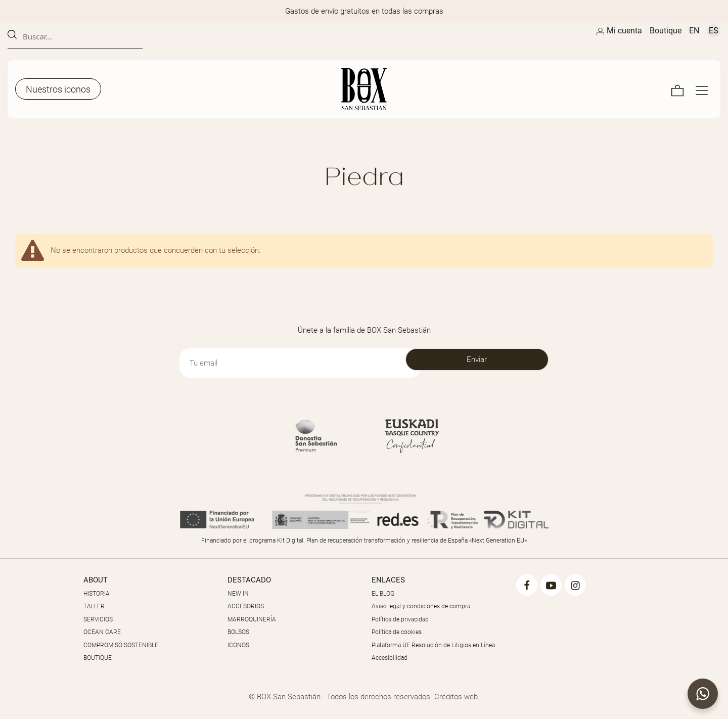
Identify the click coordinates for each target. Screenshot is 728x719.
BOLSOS (238, 632)
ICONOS (238, 645)
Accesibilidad (390, 658)
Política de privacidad (400, 619)
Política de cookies (397, 632)
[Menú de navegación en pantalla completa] (702, 89)
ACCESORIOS (246, 606)
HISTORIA (97, 594)
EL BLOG (383, 594)
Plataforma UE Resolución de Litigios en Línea (433, 645)
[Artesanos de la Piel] (364, 89)
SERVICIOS (98, 619)
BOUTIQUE (98, 658)
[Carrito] (677, 89)
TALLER (94, 606)
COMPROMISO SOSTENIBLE (121, 645)
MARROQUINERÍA (252, 619)
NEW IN (238, 594)
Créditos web (456, 697)
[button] (703, 694)
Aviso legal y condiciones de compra (421, 606)
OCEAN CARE (102, 632)
